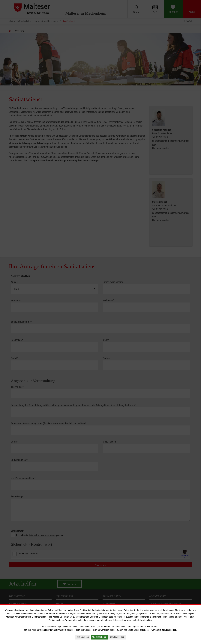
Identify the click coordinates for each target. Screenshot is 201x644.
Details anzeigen (117, 637)
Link (150, 620)
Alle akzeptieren (99, 637)
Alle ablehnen (83, 637)
